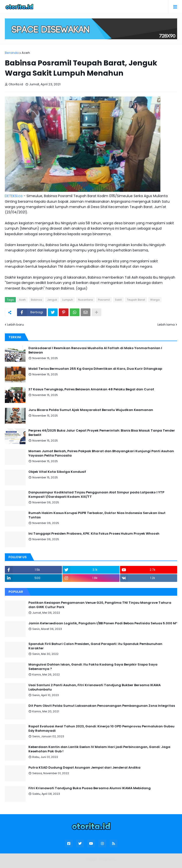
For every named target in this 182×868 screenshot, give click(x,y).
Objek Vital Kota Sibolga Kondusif (57, 472)
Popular (16, 592)
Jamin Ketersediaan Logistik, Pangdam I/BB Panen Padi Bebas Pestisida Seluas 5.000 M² (103, 623)
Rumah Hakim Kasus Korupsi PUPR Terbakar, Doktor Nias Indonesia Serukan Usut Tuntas (97, 515)
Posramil (104, 300)
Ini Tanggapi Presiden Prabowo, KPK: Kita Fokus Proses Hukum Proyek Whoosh (94, 534)
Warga (155, 300)
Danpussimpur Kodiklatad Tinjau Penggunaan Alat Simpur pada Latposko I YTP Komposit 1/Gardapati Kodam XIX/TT (96, 495)
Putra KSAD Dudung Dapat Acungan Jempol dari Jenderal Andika (84, 768)
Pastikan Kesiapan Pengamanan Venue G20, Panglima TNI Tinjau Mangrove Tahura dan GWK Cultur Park (100, 605)
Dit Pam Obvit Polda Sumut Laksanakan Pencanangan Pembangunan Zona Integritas (102, 706)
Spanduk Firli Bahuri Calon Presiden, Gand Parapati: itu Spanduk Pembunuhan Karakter (95, 646)
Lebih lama (166, 325)
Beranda (12, 53)
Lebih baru (16, 325)
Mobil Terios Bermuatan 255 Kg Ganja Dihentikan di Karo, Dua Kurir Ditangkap (95, 369)
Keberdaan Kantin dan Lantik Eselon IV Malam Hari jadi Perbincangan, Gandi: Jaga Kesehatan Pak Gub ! (99, 749)
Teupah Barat (136, 300)
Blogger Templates (100, 859)
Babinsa (36, 300)
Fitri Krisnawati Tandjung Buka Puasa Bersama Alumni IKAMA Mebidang (90, 788)
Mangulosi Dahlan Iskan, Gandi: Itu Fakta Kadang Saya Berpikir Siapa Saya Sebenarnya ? (93, 667)
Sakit (118, 300)
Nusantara (85, 300)
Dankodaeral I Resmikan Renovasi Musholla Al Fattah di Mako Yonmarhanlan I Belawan (95, 350)
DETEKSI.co (14, 196)
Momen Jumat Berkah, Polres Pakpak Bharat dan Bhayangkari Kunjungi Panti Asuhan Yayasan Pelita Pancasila (101, 453)
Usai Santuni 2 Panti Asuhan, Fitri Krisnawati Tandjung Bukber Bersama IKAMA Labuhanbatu (95, 687)
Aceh (26, 53)
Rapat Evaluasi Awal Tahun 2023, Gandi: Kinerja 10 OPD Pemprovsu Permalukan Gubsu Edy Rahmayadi (101, 729)
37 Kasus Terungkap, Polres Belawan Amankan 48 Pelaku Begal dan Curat (91, 389)
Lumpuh (68, 300)
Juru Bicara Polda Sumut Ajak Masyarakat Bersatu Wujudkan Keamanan (91, 410)
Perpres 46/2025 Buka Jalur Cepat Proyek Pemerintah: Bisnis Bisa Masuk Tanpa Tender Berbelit (102, 433)
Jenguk (52, 300)
